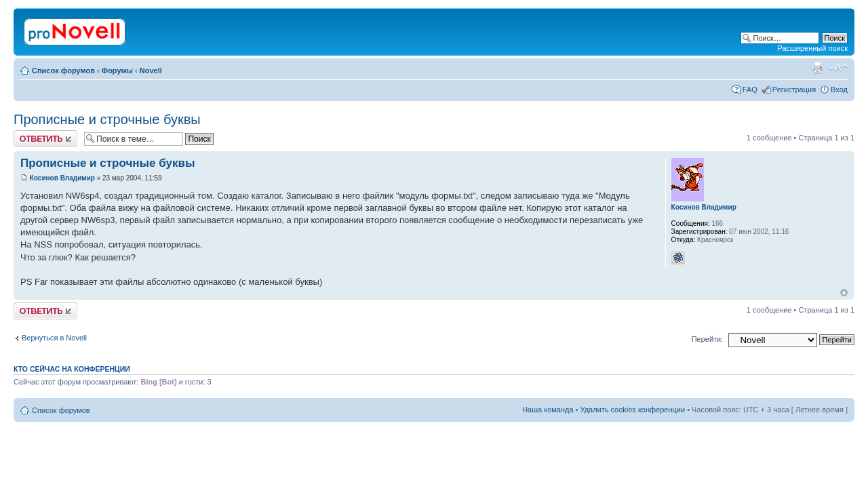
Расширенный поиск (812, 48)
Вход (839, 90)
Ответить (45, 139)
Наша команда (548, 410)
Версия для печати (817, 68)
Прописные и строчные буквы (107, 119)
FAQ (750, 90)
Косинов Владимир (62, 178)
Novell (151, 71)
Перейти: (708, 339)
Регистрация (794, 90)
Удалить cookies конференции (633, 410)
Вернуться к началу (844, 293)
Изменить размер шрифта (838, 68)
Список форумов (63, 71)
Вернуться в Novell (54, 338)
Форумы (117, 71)
